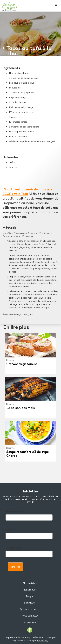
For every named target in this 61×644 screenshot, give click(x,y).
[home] (8, 6)
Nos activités (30, 583)
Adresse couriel (14, 512)
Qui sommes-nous (30, 609)
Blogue (30, 596)
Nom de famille (14, 548)
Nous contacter (30, 616)
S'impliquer (30, 603)
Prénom (10, 530)
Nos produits (30, 590)
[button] (56, 5)
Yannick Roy (43, 641)
